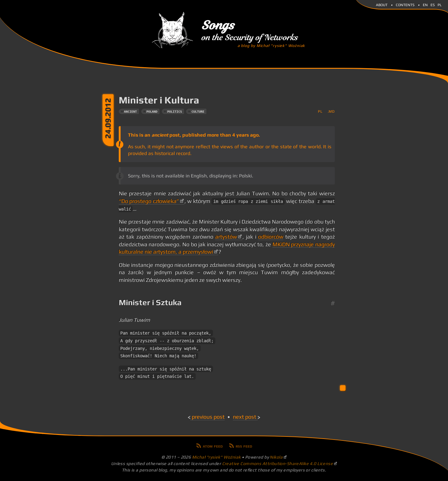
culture (198, 112)
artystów (226, 237)
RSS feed (244, 446)
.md (331, 111)
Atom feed (213, 446)
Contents (405, 4)
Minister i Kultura (159, 100)
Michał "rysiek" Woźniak (216, 457)
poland (152, 112)
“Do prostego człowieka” (149, 201)
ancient (130, 112)
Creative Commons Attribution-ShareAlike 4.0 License (278, 464)
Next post (245, 417)
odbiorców (271, 237)
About (382, 4)
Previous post (208, 417)
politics (175, 112)
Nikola (276, 457)
